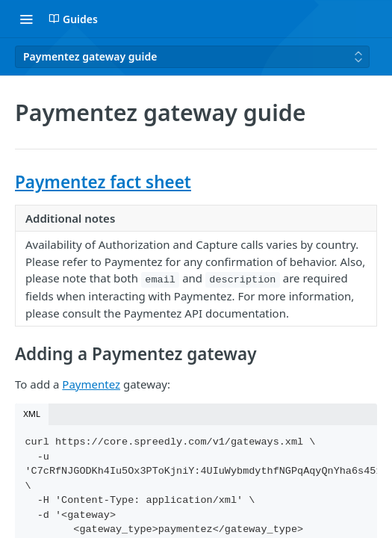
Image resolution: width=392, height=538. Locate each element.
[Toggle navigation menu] (26, 19)
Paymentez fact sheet (103, 182)
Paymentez (91, 384)
